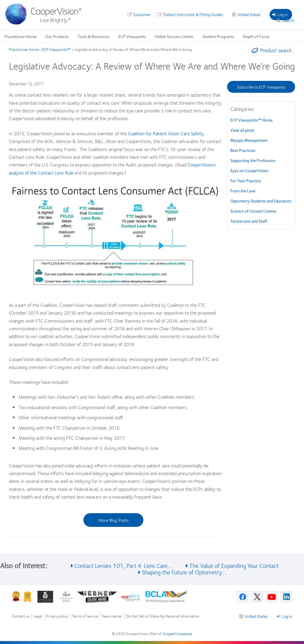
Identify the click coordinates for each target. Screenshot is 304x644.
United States (249, 14)
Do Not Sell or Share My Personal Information (163, 616)
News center (112, 616)
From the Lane (243, 191)
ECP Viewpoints (132, 36)
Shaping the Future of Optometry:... (184, 572)
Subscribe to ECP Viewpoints (261, 87)
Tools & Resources (94, 36)
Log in (280, 14)
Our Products (57, 36)
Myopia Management (249, 140)
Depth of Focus (256, 36)
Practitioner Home (20, 36)
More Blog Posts (113, 520)
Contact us (21, 616)
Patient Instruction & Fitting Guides (193, 14)
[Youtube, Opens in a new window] (272, 597)
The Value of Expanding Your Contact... (236, 565)
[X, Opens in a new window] (257, 597)
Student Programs (218, 36)
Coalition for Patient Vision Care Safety (166, 133)
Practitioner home (23, 49)
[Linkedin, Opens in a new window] (286, 597)
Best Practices (243, 150)
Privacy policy (57, 616)
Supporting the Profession (253, 160)
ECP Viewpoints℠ (56, 49)
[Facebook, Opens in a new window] (243, 597)
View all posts (242, 130)
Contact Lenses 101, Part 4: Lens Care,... (123, 565)
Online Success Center (174, 36)
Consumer (142, 14)
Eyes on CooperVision (249, 170)
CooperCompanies (177, 634)
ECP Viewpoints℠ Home (251, 120)
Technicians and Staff (249, 221)
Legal (38, 616)
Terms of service (85, 616)
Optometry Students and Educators (261, 201)
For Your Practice (246, 180)
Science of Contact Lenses (253, 211)
